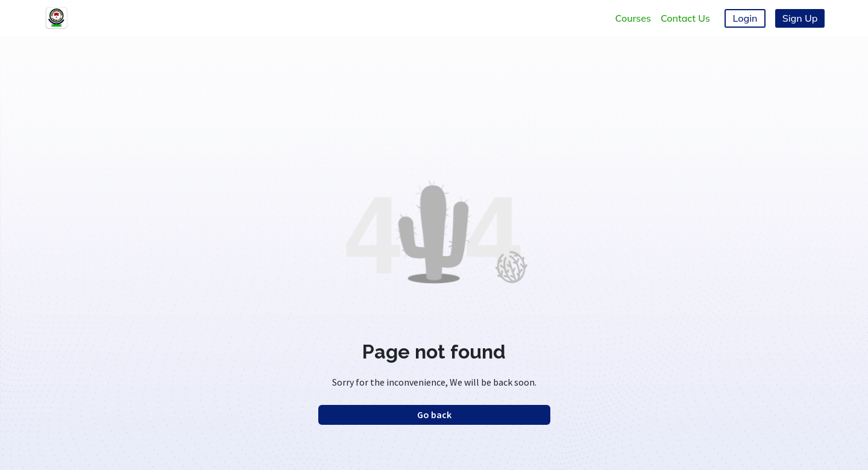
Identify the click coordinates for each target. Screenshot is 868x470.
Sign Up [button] (800, 18)
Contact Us (685, 18)
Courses (633, 18)
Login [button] (745, 18)
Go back (434, 415)
